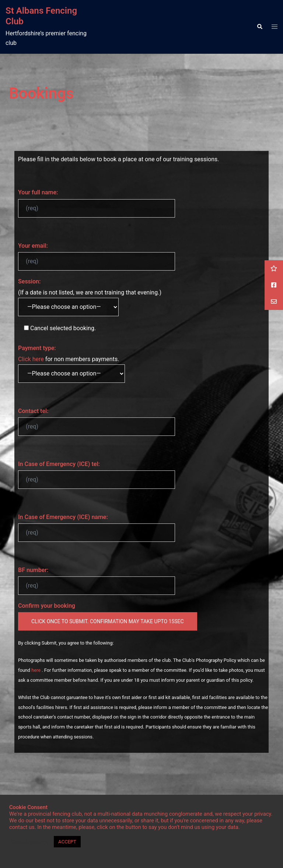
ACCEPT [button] (67, 842)
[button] (259, 27)
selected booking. (57, 328)
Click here (31, 359)
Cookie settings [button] (30, 842)
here (36, 670)
